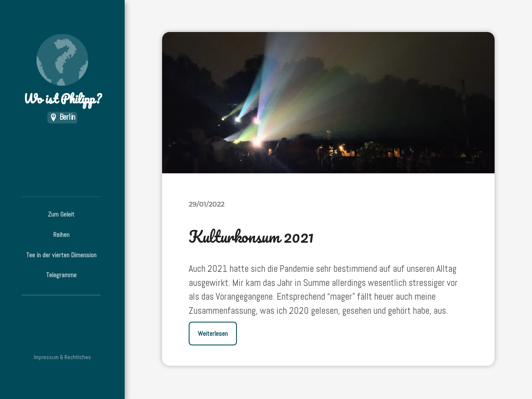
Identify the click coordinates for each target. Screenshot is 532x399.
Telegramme (61, 275)
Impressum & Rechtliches (62, 357)
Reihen (61, 235)
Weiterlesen (213, 334)
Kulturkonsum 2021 (251, 236)
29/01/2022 (207, 204)
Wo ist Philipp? (62, 71)
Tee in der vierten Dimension (61, 255)
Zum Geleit (61, 214)
